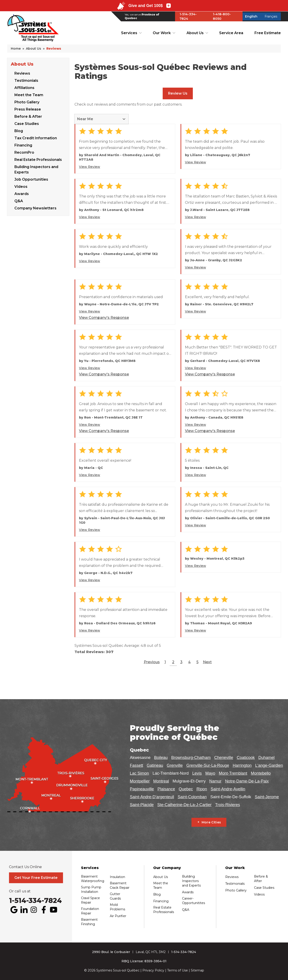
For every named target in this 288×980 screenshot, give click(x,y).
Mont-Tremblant (233, 773)
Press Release (28, 109)
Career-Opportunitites (193, 901)
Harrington (242, 765)
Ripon (202, 789)
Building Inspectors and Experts (36, 169)
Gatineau (155, 765)
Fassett (136, 765)
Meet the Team (29, 95)
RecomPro (24, 152)
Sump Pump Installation (91, 889)
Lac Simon (139, 773)
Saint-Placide (142, 805)
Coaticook (246, 758)
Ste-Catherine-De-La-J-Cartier (184, 805)
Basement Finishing (89, 922)
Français (271, 16)
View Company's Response (104, 318)
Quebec (186, 789)
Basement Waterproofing (93, 879)
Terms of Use (178, 970)
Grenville (175, 765)
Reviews (22, 73)
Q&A (19, 201)
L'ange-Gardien (269, 765)
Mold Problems (117, 907)
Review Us (178, 93)
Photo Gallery (27, 102)
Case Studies (27, 123)
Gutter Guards (115, 896)
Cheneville (224, 758)
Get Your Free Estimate (36, 878)
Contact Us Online (25, 867)
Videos (21, 186)
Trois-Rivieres (227, 805)
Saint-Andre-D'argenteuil (152, 797)
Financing (23, 145)
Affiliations (24, 88)
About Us (195, 33)
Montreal (161, 781)
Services (129, 33)
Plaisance (166, 789)
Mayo (210, 773)
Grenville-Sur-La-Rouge (208, 765)
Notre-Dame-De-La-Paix (247, 781)
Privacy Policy (153, 970)
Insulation (117, 877)
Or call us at (20, 891)
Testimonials (26, 80)
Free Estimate (268, 33)
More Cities (211, 822)
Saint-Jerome (267, 797)
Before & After (28, 116)
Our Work (162, 33)
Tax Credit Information (36, 138)
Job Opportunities (31, 179)
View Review (90, 167)
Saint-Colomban (192, 797)
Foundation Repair (90, 911)
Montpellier (140, 781)
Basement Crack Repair (120, 885)
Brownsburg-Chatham (191, 758)
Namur (215, 781)
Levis (197, 773)
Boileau (161, 758)
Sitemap (197, 970)
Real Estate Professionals (38, 159)
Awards (22, 194)
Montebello (261, 773)
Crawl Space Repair (90, 900)
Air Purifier (118, 916)
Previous (152, 662)
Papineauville (142, 789)
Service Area (231, 33)
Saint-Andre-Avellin (228, 789)
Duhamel (266, 758)
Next (207, 662)
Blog (19, 131)
